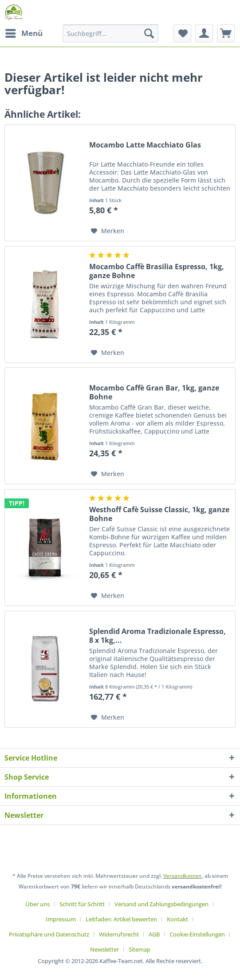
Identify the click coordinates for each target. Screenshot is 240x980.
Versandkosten (183, 876)
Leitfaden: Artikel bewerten (121, 919)
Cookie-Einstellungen (197, 934)
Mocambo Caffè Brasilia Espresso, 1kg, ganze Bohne (157, 271)
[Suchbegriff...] (110, 33)
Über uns (37, 904)
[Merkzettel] (182, 33)
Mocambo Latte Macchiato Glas (145, 145)
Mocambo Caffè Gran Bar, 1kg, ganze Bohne (154, 392)
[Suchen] (149, 33)
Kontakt (177, 919)
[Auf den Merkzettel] (108, 231)
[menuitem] (24, 33)
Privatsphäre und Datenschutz (49, 934)
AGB (154, 934)
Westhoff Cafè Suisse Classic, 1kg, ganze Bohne (159, 514)
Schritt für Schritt (82, 904)
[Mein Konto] (204, 33)
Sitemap (140, 949)
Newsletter (104, 949)
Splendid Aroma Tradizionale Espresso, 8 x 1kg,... (157, 636)
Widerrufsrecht (119, 934)
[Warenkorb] (226, 33)
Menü (24, 32)
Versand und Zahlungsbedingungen (161, 904)
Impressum (61, 919)
